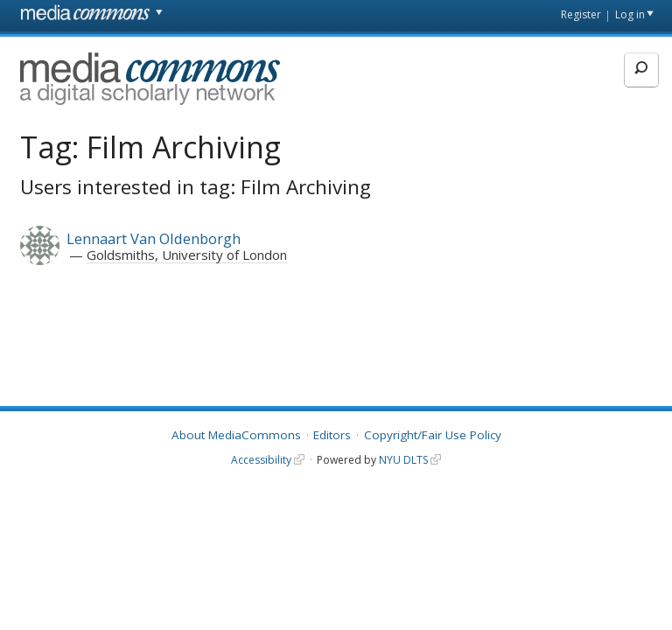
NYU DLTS (403, 460)
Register (581, 14)
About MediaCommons (236, 435)
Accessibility (261, 460)
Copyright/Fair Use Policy (433, 435)
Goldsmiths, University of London (187, 255)
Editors (332, 435)
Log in (630, 14)
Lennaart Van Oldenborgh (154, 238)
